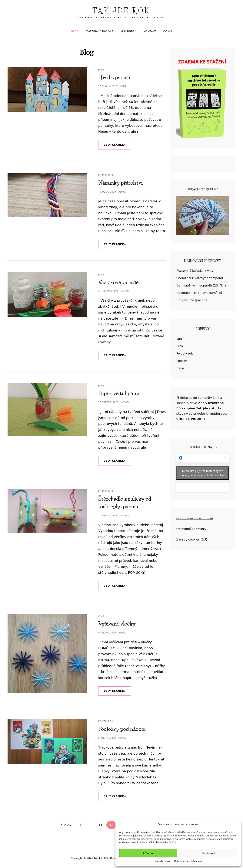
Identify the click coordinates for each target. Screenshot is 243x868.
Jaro (101, 70)
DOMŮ (167, 31)
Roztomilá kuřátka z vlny (195, 271)
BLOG (75, 31)
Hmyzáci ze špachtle (192, 300)
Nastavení (208, 853)
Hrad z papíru (114, 77)
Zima (101, 616)
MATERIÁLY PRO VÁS (100, 31)
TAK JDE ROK (122, 11)
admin (124, 86)
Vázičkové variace (118, 282)
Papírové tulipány (119, 393)
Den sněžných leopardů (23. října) (202, 285)
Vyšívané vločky (117, 624)
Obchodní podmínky (191, 529)
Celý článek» (118, 143)
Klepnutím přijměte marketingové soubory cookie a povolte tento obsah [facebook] (203, 473)
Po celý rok (106, 175)
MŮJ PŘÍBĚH (129, 31)
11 (101, 825)
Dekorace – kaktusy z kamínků (199, 293)
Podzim (182, 361)
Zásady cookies (164, 861)
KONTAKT (150, 31)
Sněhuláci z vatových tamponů (200, 278)
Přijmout (148, 853)
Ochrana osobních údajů (188, 861)
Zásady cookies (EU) (192, 539)
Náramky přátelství (120, 183)
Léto (180, 346)
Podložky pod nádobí (122, 729)
